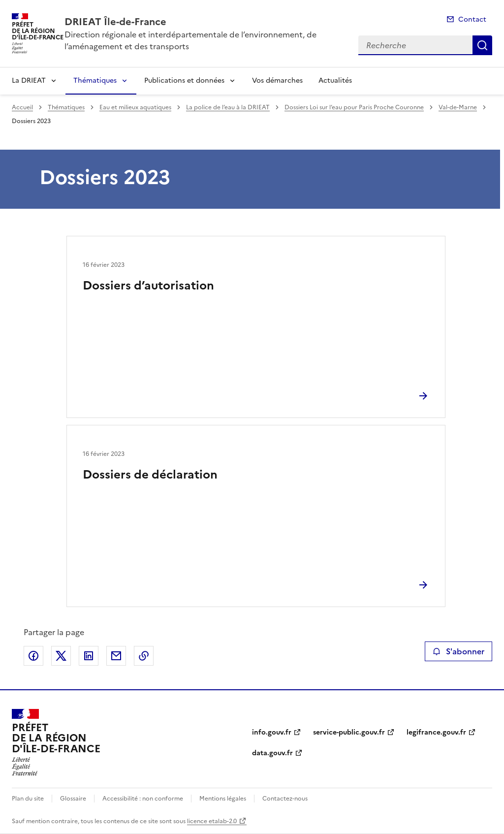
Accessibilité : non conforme (143, 799)
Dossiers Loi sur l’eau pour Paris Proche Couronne (354, 107)
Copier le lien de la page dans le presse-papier (144, 656)
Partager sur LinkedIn (89, 656)
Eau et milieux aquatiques (135, 107)
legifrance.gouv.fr (436, 732)
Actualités (335, 80)
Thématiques (95, 80)
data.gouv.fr (272, 753)
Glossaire (73, 799)
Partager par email (116, 656)
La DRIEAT (29, 80)
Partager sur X (61, 656)
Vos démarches (277, 80)
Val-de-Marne (458, 107)
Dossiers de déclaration (150, 475)
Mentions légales (223, 799)
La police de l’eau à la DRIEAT (228, 107)
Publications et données (184, 80)
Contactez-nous (285, 799)
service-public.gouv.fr (349, 732)
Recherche (482, 45)
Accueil (22, 107)
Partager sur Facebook (33, 656)
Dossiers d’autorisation (148, 286)
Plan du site (28, 799)
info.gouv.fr (272, 732)
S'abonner (458, 651)
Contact (472, 19)
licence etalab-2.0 (212, 821)
